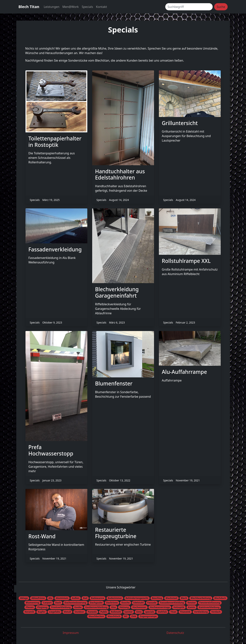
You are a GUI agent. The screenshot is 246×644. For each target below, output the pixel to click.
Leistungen (52, 7)
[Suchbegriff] (189, 7)
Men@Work (71, 7)
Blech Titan (29, 7)
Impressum (71, 633)
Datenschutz (175, 633)
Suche (221, 7)
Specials (87, 7)
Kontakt (101, 7)
